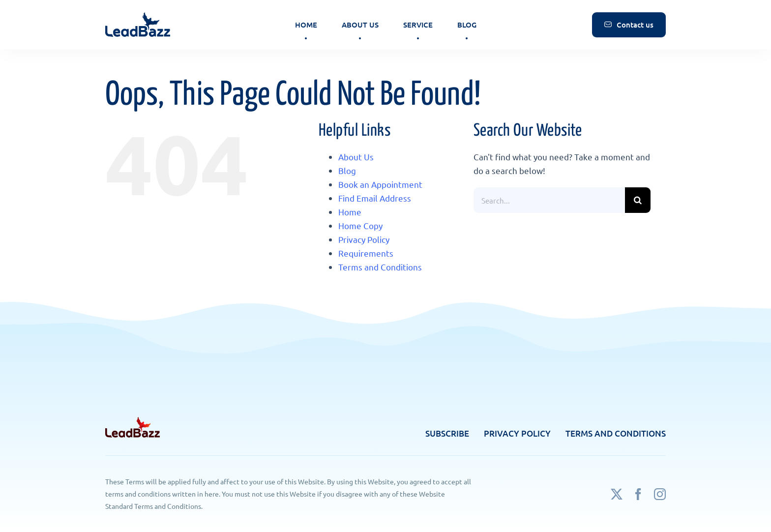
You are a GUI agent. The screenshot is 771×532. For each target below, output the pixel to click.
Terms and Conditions (380, 267)
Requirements (366, 253)
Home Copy (360, 225)
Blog (347, 170)
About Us (356, 157)
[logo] (138, 12)
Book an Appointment (380, 184)
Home (350, 212)
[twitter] (617, 494)
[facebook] (638, 494)
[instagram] (660, 494)
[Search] (638, 200)
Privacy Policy (364, 239)
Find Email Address (375, 198)
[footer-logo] (133, 421)
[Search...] (549, 200)
